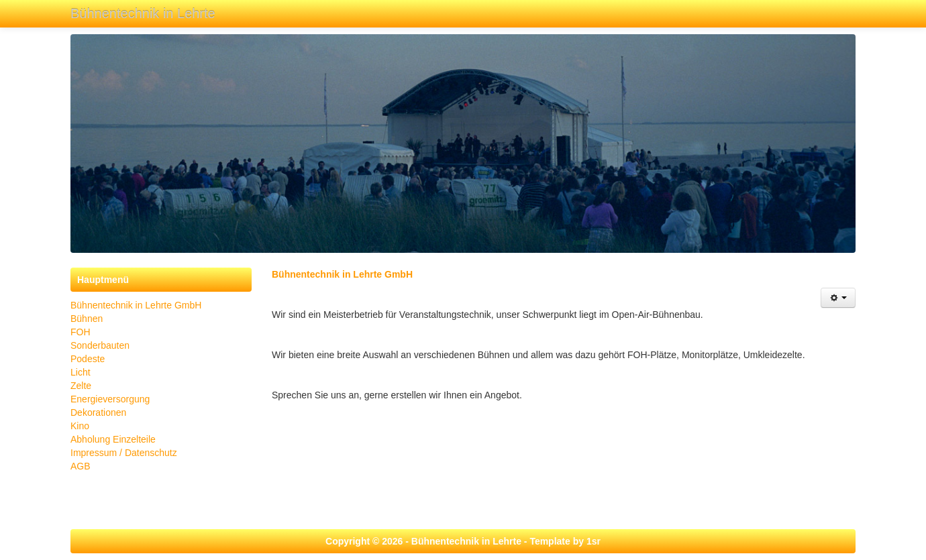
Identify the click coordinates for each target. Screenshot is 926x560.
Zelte (81, 386)
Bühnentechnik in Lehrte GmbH (136, 305)
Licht (81, 372)
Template (550, 541)
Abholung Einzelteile (113, 439)
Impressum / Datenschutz (124, 453)
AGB (81, 466)
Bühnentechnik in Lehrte (143, 13)
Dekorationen (98, 412)
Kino (80, 426)
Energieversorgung (110, 399)
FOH (81, 332)
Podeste (88, 359)
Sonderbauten (100, 345)
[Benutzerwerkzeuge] (838, 298)
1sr (594, 541)
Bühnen (87, 319)
